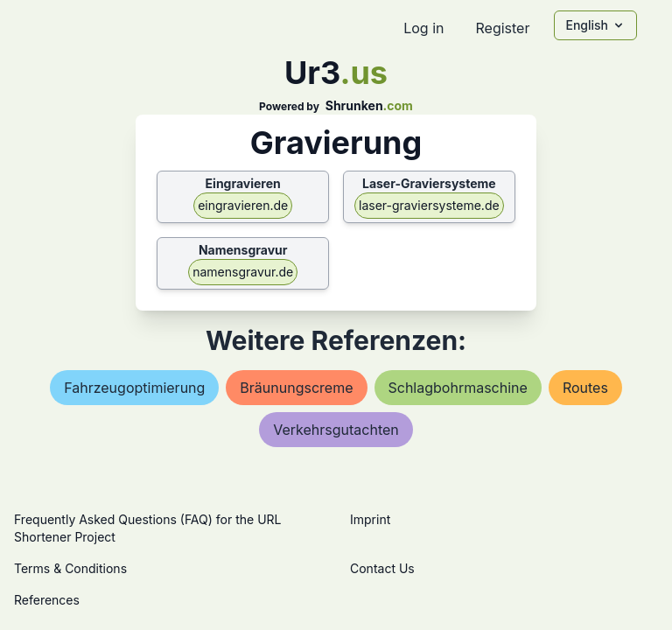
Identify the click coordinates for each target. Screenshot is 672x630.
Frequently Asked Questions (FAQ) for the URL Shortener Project (147, 528)
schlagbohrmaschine (458, 388)
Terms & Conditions (70, 568)
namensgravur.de (243, 272)
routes (585, 388)
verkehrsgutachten (336, 430)
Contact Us (382, 568)
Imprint (370, 519)
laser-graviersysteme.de (429, 205)
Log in (423, 28)
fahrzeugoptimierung (134, 388)
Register (502, 28)
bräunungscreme (296, 388)
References (47, 600)
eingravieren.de (243, 205)
